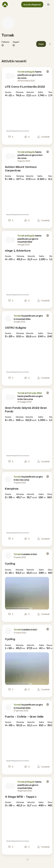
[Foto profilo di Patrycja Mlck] (13, 397)
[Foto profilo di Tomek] (8, 23)
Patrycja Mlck (34, 393)
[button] (32, 5)
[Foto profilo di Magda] (13, 76)
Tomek (8, 35)
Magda (31, 72)
